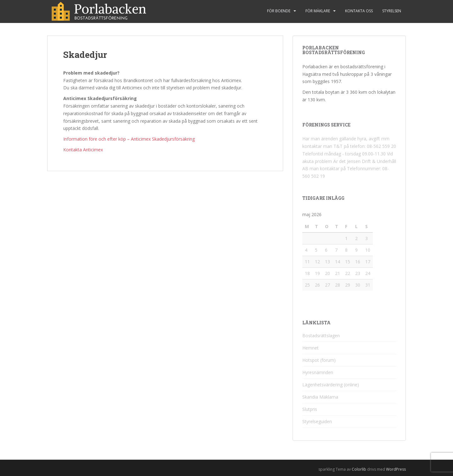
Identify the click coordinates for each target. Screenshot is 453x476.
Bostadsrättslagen (321, 336)
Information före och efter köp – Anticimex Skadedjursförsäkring (129, 139)
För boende (279, 11)
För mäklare (318, 11)
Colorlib (359, 469)
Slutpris (310, 409)
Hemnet (310, 348)
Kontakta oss (359, 11)
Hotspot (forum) (319, 360)
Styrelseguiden (317, 421)
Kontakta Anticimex (83, 150)
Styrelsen (392, 11)
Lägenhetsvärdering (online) (331, 385)
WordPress (396, 469)
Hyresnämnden (318, 372)
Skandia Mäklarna (320, 397)
